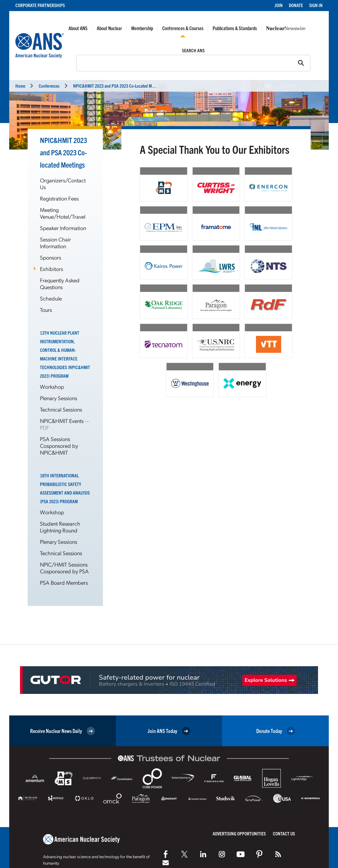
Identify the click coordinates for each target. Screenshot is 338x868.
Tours (46, 310)
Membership (142, 28)
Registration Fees (59, 198)
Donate (296, 5)
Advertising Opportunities (239, 833)
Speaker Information (63, 228)
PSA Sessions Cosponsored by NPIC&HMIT (59, 446)
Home (20, 86)
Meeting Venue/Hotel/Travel (63, 213)
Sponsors (51, 257)
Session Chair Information (55, 243)
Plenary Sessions (59, 398)
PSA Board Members (64, 582)
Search (73, 62)
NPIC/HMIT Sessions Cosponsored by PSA (64, 568)
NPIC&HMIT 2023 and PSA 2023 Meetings (118, 86)
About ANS (78, 28)
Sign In (316, 5)
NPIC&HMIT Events (62, 421)
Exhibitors (51, 269)
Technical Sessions (61, 409)
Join (279, 5)
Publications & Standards (235, 28)
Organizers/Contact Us (63, 183)
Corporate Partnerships (40, 5)
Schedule (51, 298)
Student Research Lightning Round (60, 527)
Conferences (49, 86)
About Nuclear (109, 28)
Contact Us (284, 833)
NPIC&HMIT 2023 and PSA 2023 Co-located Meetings (63, 152)
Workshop (52, 386)
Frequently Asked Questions (60, 283)
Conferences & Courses (183, 28)
